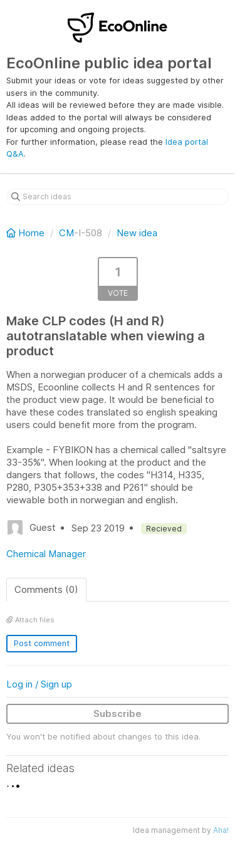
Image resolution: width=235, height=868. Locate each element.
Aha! (221, 830)
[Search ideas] (118, 197)
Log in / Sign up (39, 684)
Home (27, 233)
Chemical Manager (46, 554)
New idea (137, 233)
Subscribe (118, 714)
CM (66, 233)
